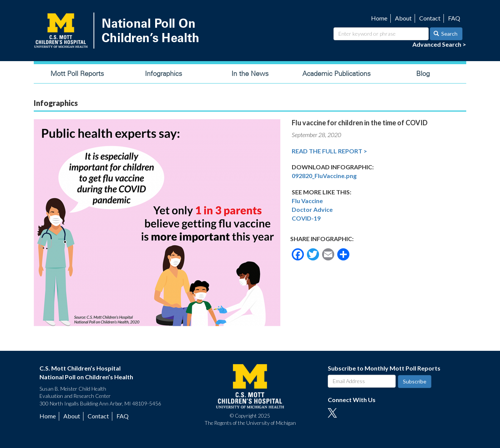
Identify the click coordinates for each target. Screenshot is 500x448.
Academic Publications (336, 74)
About (403, 18)
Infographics (164, 74)
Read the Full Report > (329, 151)
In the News (250, 74)
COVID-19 (306, 218)
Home (379, 18)
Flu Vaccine (307, 201)
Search (446, 34)
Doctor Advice (312, 209)
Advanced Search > (439, 44)
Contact (430, 18)
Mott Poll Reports (77, 74)
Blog (423, 74)
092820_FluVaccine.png (324, 176)
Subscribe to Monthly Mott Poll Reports (384, 368)
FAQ (454, 18)
